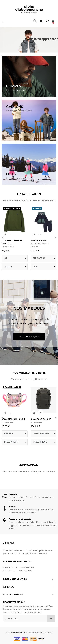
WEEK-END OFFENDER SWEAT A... (12, 242)
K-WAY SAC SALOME (41, 419)
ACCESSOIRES (7, 423)
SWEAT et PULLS (8, 247)
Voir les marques (29, 337)
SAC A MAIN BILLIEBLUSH (13, 419)
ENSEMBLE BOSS (38, 241)
